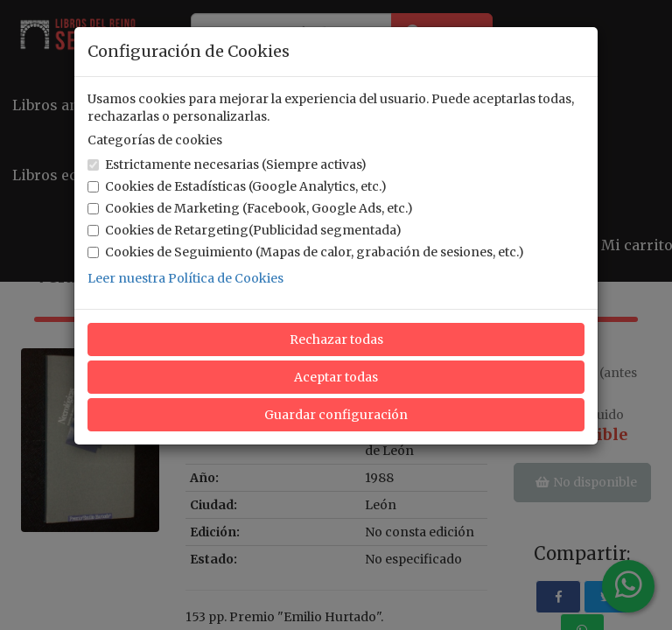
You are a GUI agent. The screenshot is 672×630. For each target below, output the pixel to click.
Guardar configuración (336, 415)
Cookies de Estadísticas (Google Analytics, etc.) (237, 186)
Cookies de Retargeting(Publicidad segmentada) (245, 230)
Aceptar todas (336, 377)
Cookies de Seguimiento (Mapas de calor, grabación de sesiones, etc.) (306, 252)
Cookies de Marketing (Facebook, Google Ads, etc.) (250, 208)
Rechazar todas (336, 339)
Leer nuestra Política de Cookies (185, 278)
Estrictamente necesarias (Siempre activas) (227, 164)
